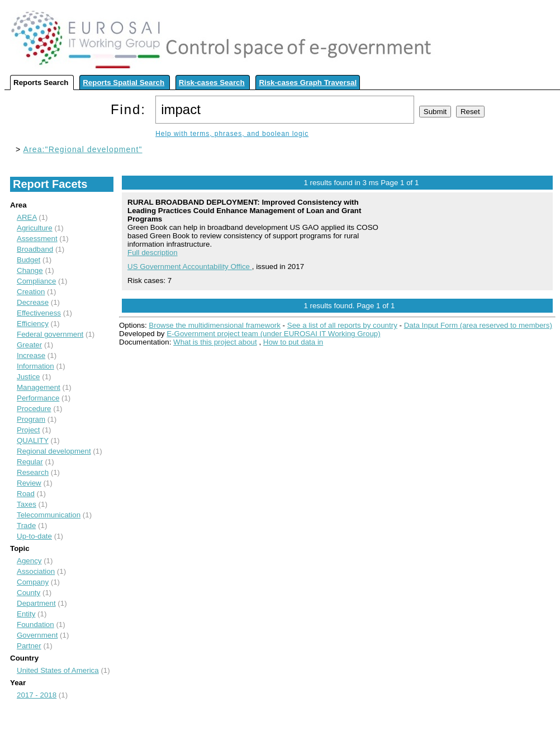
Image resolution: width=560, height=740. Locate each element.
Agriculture (35, 228)
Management (39, 387)
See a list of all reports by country (342, 325)
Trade (26, 525)
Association (36, 571)
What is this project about (215, 342)
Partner (29, 646)
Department (36, 603)
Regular (30, 462)
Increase (31, 355)
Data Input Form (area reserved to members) (478, 325)
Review (29, 483)
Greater (29, 345)
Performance (38, 398)
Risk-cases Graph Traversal (308, 83)
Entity (26, 614)
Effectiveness (39, 313)
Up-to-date (34, 536)
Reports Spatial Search (124, 83)
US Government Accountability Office (190, 267)
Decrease (33, 302)
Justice (28, 377)
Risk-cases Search (212, 83)
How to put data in (293, 342)
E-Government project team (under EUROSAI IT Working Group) (273, 334)
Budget (29, 260)
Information (35, 366)
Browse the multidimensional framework (215, 325)
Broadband (35, 249)
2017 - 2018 (37, 695)
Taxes (27, 504)
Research (33, 472)
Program (31, 419)
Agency (29, 561)
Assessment (37, 239)
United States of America (58, 670)
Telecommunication (49, 515)
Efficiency (33, 324)
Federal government (50, 334)
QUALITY (33, 440)
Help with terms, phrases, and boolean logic (232, 134)
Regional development (54, 451)
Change (30, 270)
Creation (31, 292)
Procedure (34, 409)
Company (33, 582)
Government (37, 635)
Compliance (36, 281)
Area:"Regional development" (83, 149)
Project (28, 430)
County (29, 593)
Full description (153, 253)
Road (26, 494)
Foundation (35, 624)
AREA (27, 217)
